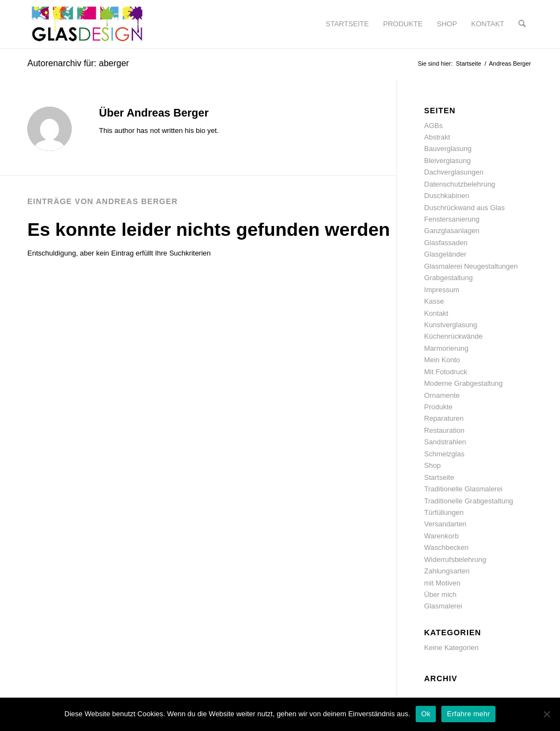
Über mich (441, 594)
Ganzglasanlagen (452, 231)
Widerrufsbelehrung (455, 559)
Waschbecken (447, 547)
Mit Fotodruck (446, 372)
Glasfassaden (446, 243)
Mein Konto (442, 360)
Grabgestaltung (449, 278)
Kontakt (436, 313)
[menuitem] (348, 24)
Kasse (434, 301)
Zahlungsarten (447, 571)
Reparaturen (444, 418)
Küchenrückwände (454, 336)
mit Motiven (442, 583)
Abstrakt (437, 137)
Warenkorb (442, 536)
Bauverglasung (448, 149)
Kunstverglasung (451, 325)
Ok (426, 714)
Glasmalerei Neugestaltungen (471, 266)
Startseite (439, 477)
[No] (546, 714)
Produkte (439, 407)
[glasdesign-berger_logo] (87, 24)
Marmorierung (447, 348)
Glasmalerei (443, 606)
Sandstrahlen (445, 442)
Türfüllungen (444, 512)
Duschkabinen (447, 196)
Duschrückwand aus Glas (465, 208)
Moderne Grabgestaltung (464, 383)
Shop (433, 465)
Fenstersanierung (452, 219)
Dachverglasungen (454, 172)
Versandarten (445, 524)
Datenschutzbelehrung (460, 184)
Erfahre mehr (468, 714)
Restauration (445, 430)
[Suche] (522, 24)
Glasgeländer (445, 254)
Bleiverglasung (448, 161)
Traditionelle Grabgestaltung (469, 501)
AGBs (434, 126)
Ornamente (442, 395)
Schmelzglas (445, 454)
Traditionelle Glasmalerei (463, 489)
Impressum (442, 290)
